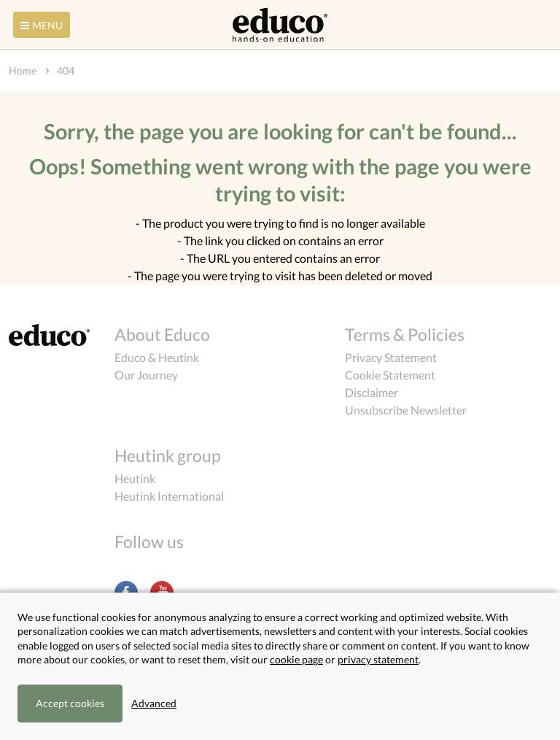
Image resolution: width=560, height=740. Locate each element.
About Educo (162, 334)
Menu (40, 25)
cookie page (296, 659)
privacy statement (378, 659)
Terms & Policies (405, 334)
